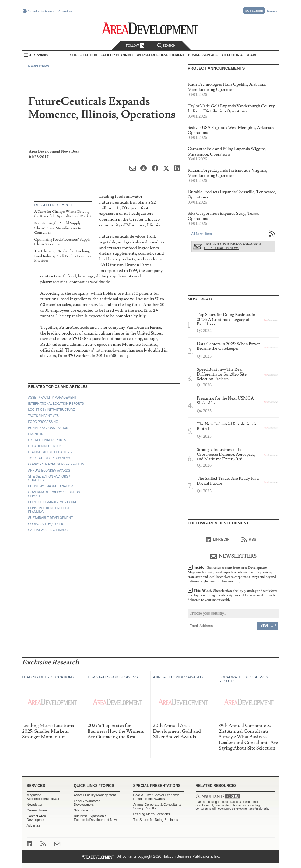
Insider (232, 575)
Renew (272, 11)
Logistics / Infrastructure (52, 410)
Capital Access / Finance (49, 530)
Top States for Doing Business (156, 820)
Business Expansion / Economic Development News (96, 818)
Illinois (153, 225)
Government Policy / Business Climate (54, 494)
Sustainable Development (51, 518)
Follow (135, 46)
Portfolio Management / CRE (53, 502)
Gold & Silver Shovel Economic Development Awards (156, 797)
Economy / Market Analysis (51, 486)
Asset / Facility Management (52, 398)
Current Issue (37, 810)
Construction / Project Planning (49, 510)
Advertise (65, 11)
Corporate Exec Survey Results (56, 464)
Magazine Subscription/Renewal (43, 797)
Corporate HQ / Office (47, 524)
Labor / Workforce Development (87, 803)
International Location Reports (56, 404)
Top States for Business (49, 458)
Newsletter (35, 805)
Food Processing (43, 422)
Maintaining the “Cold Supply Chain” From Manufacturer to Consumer (58, 228)
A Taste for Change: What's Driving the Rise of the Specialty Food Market (63, 214)
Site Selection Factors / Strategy (49, 478)
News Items (39, 66)
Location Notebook (45, 446)
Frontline (37, 434)
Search (166, 46)
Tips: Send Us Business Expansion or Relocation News (233, 246)
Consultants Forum (41, 11)
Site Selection (84, 810)
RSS (249, 540)
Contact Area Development (37, 818)
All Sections (39, 55)
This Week (233, 595)
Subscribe (254, 10)
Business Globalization (48, 428)
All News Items (203, 234)
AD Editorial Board (239, 55)
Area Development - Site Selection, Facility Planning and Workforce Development (150, 28)
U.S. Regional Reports (47, 440)
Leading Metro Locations (50, 452)
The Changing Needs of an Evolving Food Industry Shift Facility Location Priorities (63, 256)
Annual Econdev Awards (49, 470)
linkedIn (218, 540)
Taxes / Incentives (44, 416)
